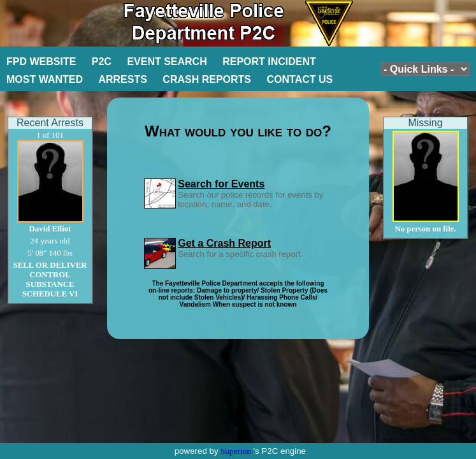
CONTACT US (300, 79)
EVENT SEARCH (167, 62)
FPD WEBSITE (41, 62)
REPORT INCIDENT (269, 62)
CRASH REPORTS (207, 79)
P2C (102, 62)
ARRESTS (122, 79)
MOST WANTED (45, 79)
